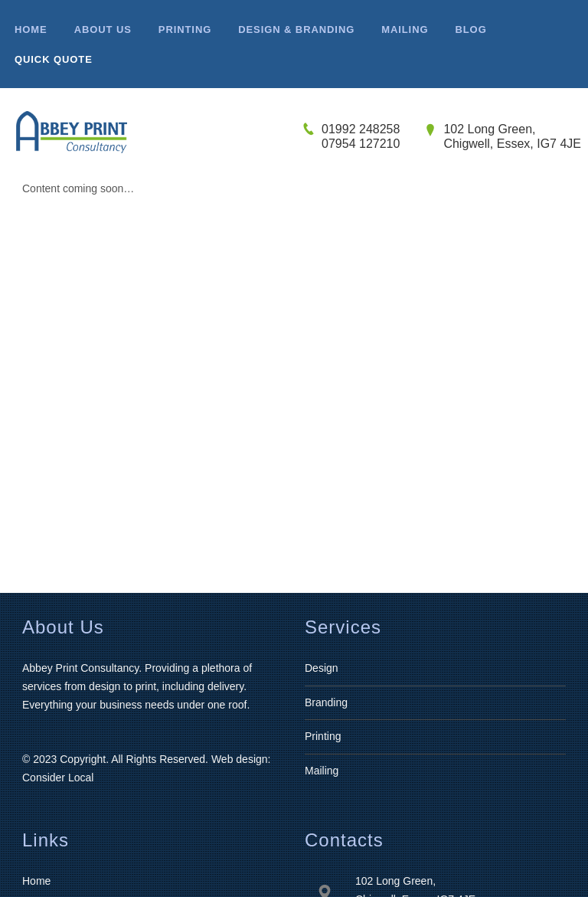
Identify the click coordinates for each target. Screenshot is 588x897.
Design (322, 668)
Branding (326, 702)
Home (36, 881)
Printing (323, 736)
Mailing (322, 771)
